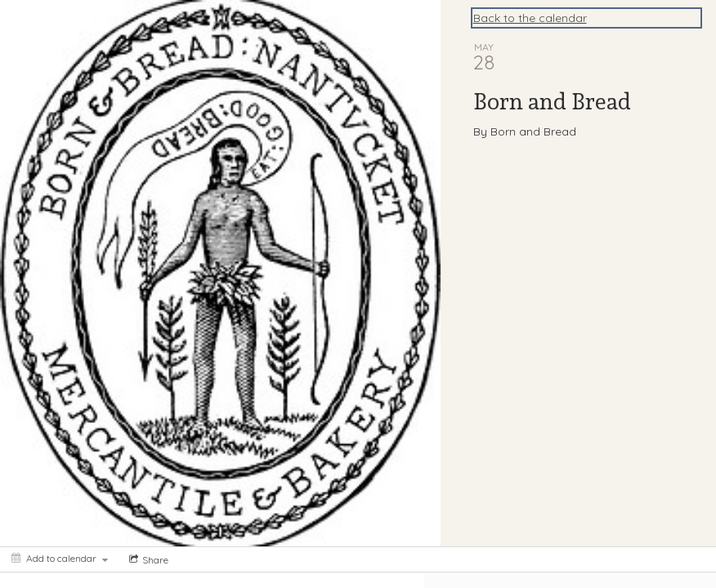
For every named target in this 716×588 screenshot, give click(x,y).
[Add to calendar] (60, 558)
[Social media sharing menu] (147, 559)
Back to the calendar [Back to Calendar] (530, 18)
